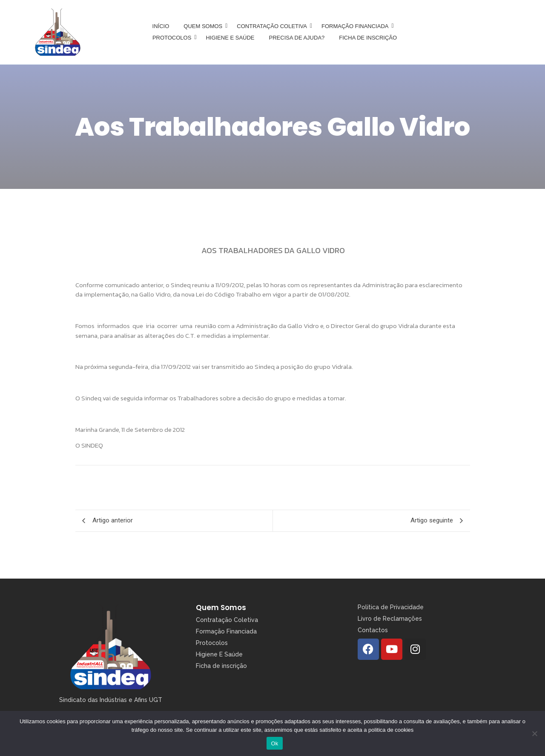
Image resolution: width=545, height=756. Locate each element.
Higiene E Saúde (219, 654)
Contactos (373, 630)
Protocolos (174, 38)
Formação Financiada (356, 26)
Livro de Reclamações (390, 619)
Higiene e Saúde (230, 38)
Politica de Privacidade (391, 607)
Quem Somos (221, 608)
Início (161, 26)
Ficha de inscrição (368, 38)
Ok (274, 743)
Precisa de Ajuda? (297, 38)
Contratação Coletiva (273, 26)
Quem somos (204, 26)
